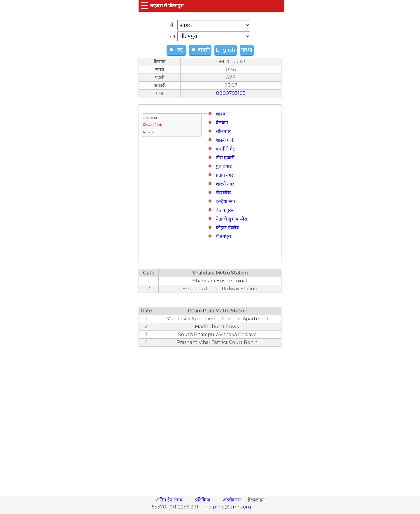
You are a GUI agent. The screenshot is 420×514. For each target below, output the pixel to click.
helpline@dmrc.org (228, 507)
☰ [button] (144, 6)
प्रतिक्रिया (203, 500)
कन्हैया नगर (226, 201)
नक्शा (247, 50)
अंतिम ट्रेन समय (170, 500)
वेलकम (222, 123)
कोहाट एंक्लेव (227, 228)
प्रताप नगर (225, 175)
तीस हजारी (225, 158)
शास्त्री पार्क (225, 140)
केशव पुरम (225, 210)
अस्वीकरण (232, 500)
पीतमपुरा (223, 236)
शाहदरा (222, 114)
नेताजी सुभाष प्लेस (232, 219)
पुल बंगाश (224, 166)
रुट (177, 50)
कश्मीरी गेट (225, 149)
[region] (210, 418)
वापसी (201, 50)
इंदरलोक (223, 193)
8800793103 (231, 93)
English (226, 50)
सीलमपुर (223, 131)
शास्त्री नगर (225, 184)
